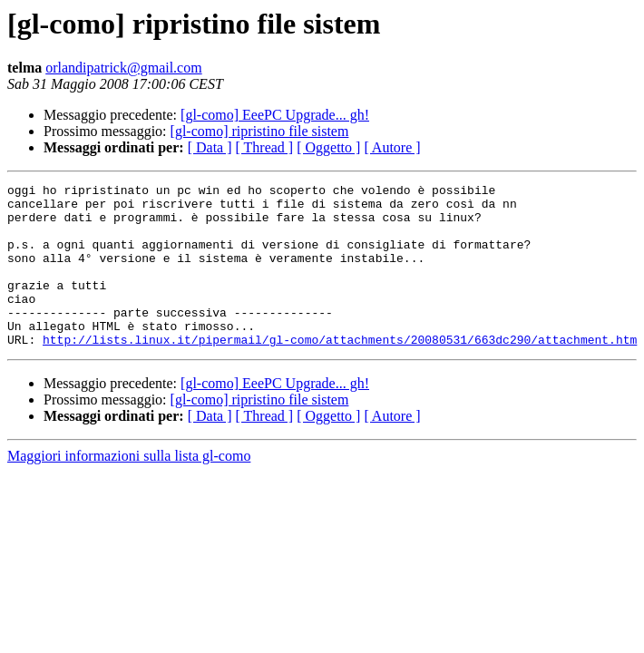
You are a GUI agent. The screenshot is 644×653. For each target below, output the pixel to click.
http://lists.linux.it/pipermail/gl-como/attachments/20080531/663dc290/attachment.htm (340, 372)
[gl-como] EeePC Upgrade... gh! (275, 115)
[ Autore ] (392, 147)
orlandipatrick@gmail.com (123, 68)
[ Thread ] (265, 147)
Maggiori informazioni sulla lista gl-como (129, 488)
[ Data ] (210, 147)
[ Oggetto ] (328, 147)
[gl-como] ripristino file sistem (260, 131)
